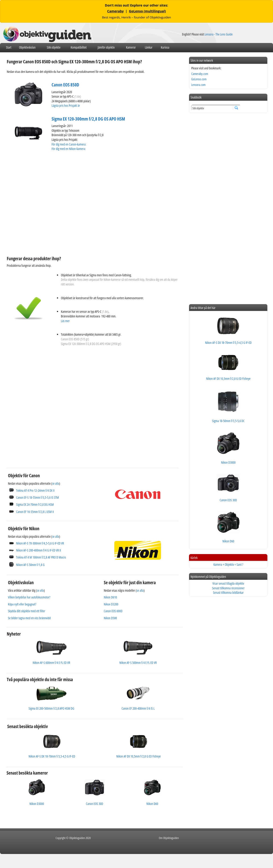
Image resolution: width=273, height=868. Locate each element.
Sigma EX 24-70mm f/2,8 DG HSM (35, 504)
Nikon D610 (110, 597)
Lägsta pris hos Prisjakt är (66, 105)
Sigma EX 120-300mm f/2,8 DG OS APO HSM (88, 119)
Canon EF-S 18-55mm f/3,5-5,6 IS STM (37, 497)
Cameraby (115, 11)
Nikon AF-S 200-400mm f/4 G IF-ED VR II (38, 550)
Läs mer (65, 321)
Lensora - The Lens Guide (219, 34)
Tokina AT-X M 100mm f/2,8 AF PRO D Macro (41, 557)
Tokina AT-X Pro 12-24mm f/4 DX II (35, 490)
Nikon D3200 (111, 604)
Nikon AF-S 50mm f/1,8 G (30, 565)
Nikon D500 (110, 618)
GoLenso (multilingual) (147, 11)
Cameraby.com (199, 74)
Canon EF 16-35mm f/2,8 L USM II (35, 512)
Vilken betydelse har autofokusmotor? (29, 597)
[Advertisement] (44, 404)
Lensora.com (198, 85)
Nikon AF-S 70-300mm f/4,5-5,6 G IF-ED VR (40, 543)
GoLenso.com (199, 79)
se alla (56, 483)
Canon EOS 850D (65, 85)
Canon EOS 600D (113, 611)
